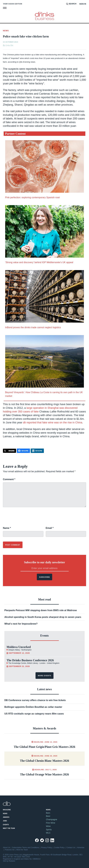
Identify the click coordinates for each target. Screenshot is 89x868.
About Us (7, 848)
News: (48, 810)
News (5, 814)
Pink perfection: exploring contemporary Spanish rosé (32, 197)
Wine (48, 826)
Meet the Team (9, 828)
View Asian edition (13, 4)
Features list (10, 850)
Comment (9, 479)
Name (7, 528)
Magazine (7, 810)
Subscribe (45, 577)
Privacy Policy (47, 848)
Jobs (5, 821)
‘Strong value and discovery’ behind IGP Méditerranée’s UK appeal (39, 262)
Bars (48, 813)
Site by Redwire (9, 861)
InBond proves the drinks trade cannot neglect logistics (33, 327)
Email (50, 528)
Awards (6, 817)
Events (6, 825)
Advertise (81, 848)
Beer (48, 816)
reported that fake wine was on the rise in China (53, 423)
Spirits (49, 830)
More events (44, 676)
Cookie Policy (59, 848)
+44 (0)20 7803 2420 (22, 857)
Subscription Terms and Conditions (26, 848)
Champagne (52, 819)
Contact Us (71, 848)
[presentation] (25, 518)
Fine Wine (51, 823)
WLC (48, 833)
